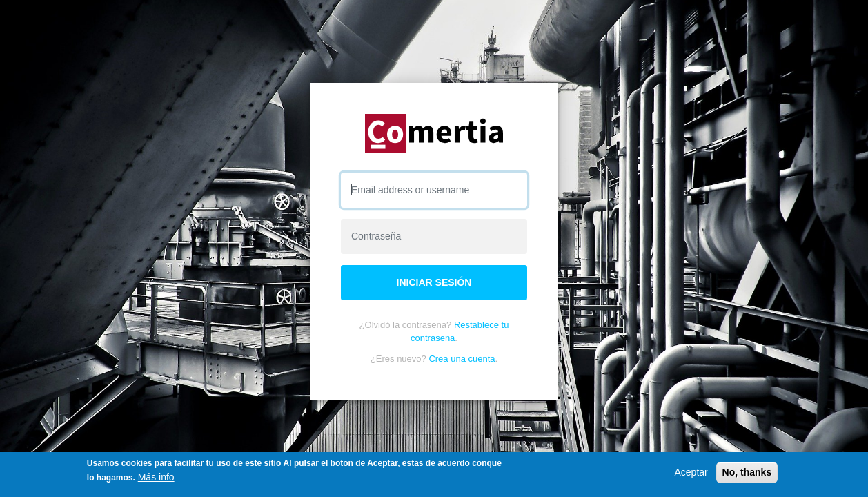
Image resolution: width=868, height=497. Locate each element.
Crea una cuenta (462, 359)
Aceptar (691, 472)
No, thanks (747, 472)
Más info (156, 477)
